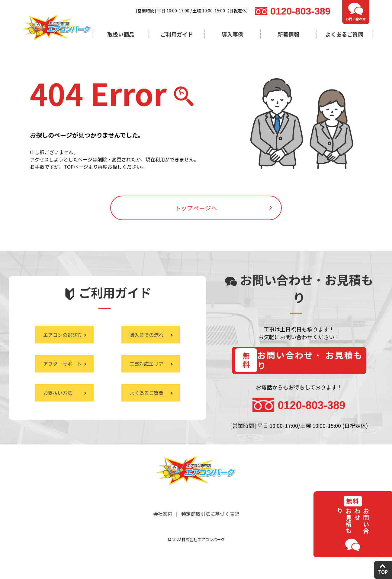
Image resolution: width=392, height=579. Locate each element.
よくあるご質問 (344, 34)
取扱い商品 (121, 34)
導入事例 (233, 34)
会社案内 (163, 525)
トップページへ (196, 213)
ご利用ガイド (177, 34)
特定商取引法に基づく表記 (210, 525)
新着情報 (288, 34)
